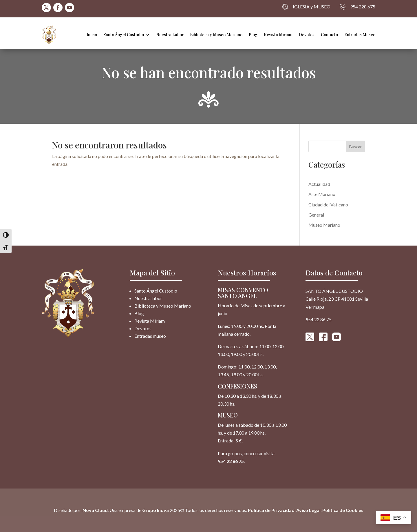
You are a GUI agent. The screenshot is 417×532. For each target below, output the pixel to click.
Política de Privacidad (271, 510)
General (316, 215)
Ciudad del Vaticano (328, 205)
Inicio (92, 35)
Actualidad (319, 184)
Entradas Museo (360, 35)
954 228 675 (357, 7)
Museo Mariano (324, 225)
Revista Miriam (278, 35)
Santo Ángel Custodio (124, 35)
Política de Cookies (343, 510)
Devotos (307, 35)
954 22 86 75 (231, 461)
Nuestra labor (148, 298)
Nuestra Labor (170, 35)
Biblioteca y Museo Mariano (216, 35)
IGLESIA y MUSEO (306, 7)
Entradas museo (150, 336)
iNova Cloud (94, 510)
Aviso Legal (308, 510)
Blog (253, 35)
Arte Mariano (322, 194)
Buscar (355, 147)
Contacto (329, 35)
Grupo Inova (156, 510)
